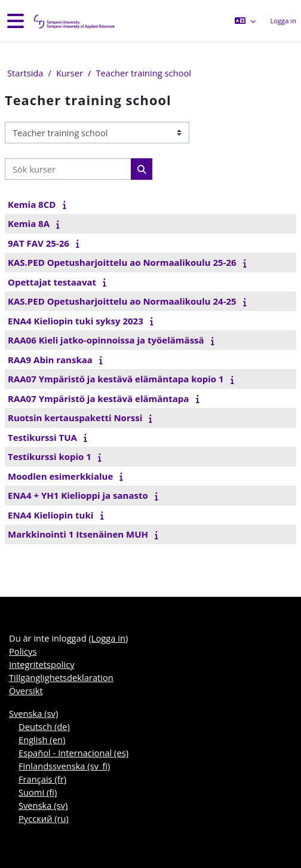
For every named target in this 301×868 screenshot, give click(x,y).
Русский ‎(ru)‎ (44, 818)
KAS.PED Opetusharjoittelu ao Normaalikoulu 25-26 (122, 262)
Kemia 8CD (32, 204)
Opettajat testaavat (52, 282)
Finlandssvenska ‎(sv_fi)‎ (64, 766)
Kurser (70, 73)
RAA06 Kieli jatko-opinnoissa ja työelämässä (106, 340)
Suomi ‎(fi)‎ (38, 792)
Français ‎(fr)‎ (42, 779)
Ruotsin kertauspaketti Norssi (75, 418)
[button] (245, 21)
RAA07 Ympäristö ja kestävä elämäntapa (98, 398)
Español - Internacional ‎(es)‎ (73, 753)
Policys (23, 651)
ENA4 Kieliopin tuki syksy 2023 (76, 321)
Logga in (283, 21)
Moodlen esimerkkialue (60, 476)
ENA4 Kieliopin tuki (50, 515)
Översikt (26, 691)
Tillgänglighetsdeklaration (61, 677)
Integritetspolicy (42, 664)
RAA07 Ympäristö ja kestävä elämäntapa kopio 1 (116, 379)
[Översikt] (73, 21)
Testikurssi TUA (42, 437)
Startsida (25, 73)
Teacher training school (143, 73)
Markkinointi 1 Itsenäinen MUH (78, 534)
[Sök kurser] (68, 169)
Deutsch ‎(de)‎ (44, 726)
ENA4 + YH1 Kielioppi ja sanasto (78, 495)
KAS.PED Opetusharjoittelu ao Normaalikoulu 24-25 (122, 301)
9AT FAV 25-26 (39, 243)
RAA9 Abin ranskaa (50, 360)
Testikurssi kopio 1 (50, 456)
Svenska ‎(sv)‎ (33, 713)
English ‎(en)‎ (42, 740)
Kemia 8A (29, 223)
